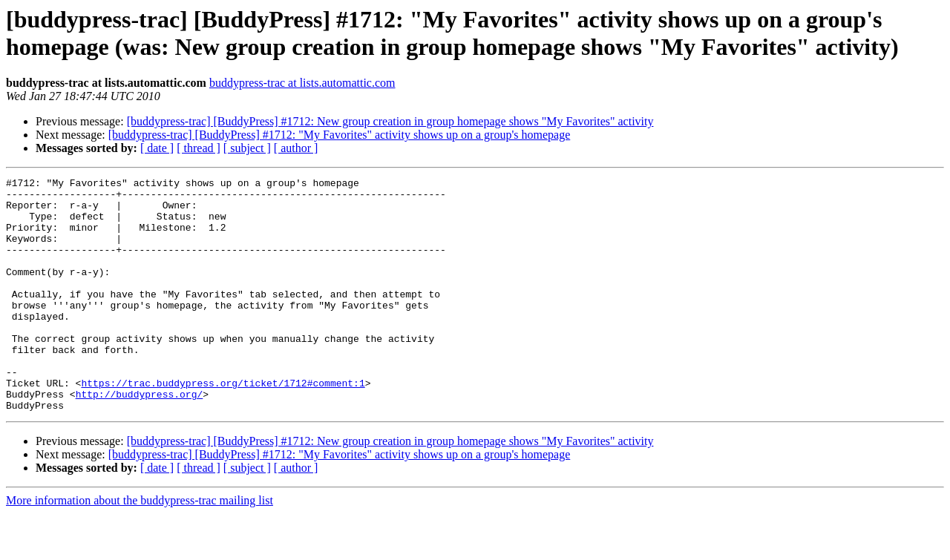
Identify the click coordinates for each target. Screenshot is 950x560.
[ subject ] (247, 148)
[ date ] (157, 148)
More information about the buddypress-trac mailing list (140, 547)
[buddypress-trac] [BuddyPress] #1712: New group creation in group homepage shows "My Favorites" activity (390, 121)
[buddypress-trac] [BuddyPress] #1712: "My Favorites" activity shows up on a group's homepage (340, 135)
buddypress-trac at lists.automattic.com (302, 83)
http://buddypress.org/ (140, 438)
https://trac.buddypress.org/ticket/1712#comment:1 (223, 425)
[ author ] (296, 148)
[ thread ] (199, 148)
